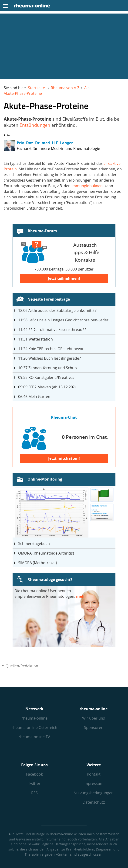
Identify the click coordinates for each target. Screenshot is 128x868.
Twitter (34, 784)
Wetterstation (35, 339)
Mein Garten (34, 397)
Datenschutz (94, 802)
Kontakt (94, 774)
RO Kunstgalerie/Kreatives (46, 377)
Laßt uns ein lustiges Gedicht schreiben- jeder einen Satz (67, 320)
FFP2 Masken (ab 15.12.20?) (47, 387)
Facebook (34, 774)
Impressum (94, 784)
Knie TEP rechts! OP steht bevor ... (53, 349)
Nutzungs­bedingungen (94, 793)
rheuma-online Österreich (34, 727)
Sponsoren (94, 727)
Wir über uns (94, 718)
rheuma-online (34, 718)
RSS (34, 793)
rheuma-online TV (34, 737)
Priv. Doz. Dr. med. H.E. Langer (45, 143)
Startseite (36, 88)
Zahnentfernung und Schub (47, 368)
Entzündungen (35, 125)
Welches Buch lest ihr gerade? (49, 358)
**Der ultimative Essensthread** (52, 330)
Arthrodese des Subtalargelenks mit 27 (57, 310)
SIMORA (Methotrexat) (38, 563)
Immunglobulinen (87, 186)
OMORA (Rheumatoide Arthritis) (46, 553)
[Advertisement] (64, 46)
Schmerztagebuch (34, 544)
